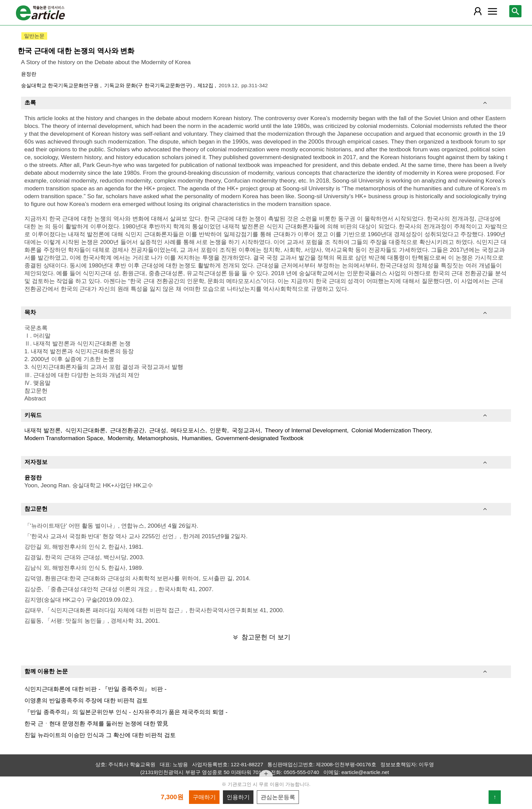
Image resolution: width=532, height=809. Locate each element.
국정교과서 (246, 430)
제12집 (206, 85)
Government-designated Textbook (260, 438)
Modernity (120, 438)
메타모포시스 (188, 430)
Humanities (196, 438)
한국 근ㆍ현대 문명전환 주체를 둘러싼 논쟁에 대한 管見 (97, 723)
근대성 (158, 430)
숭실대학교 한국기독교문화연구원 (61, 85)
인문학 (218, 430)
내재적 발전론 (43, 430)
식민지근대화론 (85, 430)
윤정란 (29, 74)
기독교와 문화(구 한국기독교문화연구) (149, 85)
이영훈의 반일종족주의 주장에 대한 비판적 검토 (86, 700)
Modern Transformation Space (64, 438)
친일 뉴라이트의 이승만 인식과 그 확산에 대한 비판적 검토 (100, 735)
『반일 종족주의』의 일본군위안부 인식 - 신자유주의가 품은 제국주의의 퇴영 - (126, 712)
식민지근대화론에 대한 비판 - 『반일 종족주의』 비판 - (96, 689)
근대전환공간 (127, 430)
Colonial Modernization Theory (391, 430)
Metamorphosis (157, 438)
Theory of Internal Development (306, 430)
